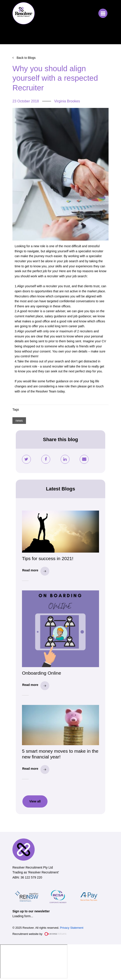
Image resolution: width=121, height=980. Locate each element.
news (19, 421)
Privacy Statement (72, 928)
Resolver (24, 13)
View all (35, 801)
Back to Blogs (26, 58)
